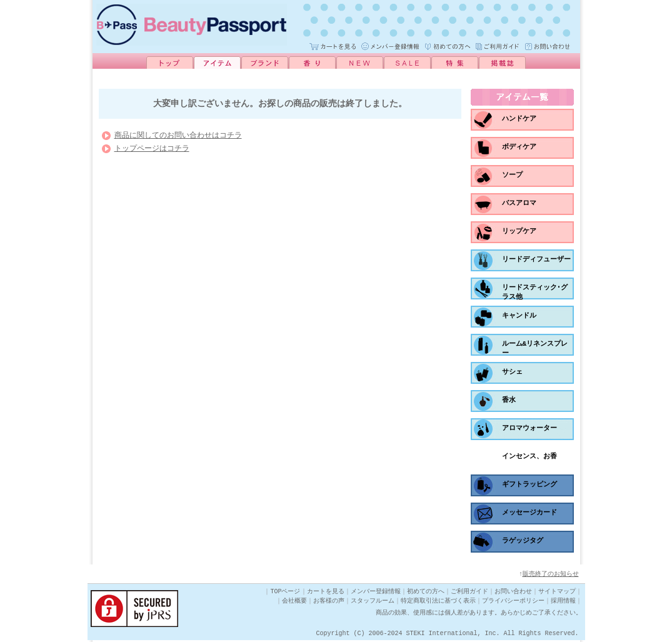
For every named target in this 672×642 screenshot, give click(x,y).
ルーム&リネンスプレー (535, 349)
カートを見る (326, 593)
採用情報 (563, 603)
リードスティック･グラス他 (535, 292)
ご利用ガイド (469, 593)
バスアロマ (519, 203)
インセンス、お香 (529, 456)
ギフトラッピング (529, 484)
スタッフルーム (373, 603)
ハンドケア (519, 118)
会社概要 (294, 603)
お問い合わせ (513, 593)
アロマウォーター (529, 428)
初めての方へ (426, 593)
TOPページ (286, 593)
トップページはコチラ (152, 152)
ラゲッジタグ (523, 540)
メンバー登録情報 (376, 593)
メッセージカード (529, 512)
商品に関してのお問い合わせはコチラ (178, 138)
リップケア (519, 231)
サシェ (512, 372)
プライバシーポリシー (513, 603)
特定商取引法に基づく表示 (438, 603)
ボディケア (519, 147)
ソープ (512, 175)
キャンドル (519, 315)
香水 (509, 400)
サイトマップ (557, 593)
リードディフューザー (536, 259)
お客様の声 (329, 603)
